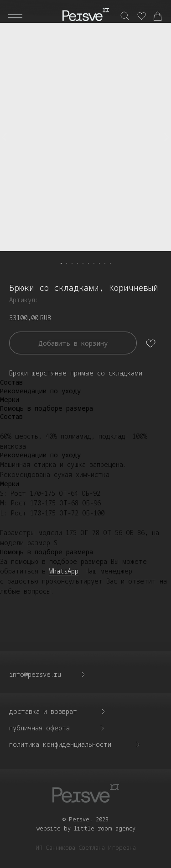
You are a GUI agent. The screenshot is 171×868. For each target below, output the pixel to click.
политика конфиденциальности (60, 744)
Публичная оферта (39, 728)
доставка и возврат (43, 711)
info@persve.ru (35, 674)
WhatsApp (64, 571)
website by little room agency (86, 828)
